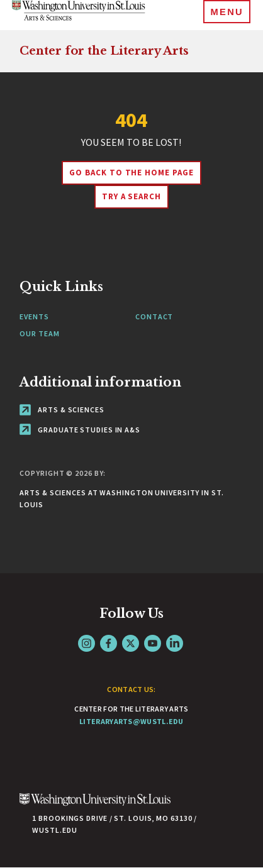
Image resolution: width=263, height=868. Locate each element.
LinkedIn (175, 643)
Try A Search (132, 196)
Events (34, 316)
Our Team (39, 333)
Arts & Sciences (62, 409)
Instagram (87, 643)
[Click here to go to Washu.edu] (95, 806)
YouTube (153, 643)
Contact (154, 316)
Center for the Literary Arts (104, 51)
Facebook (109, 643)
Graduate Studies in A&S (80, 430)
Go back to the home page (131, 173)
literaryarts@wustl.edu (131, 721)
